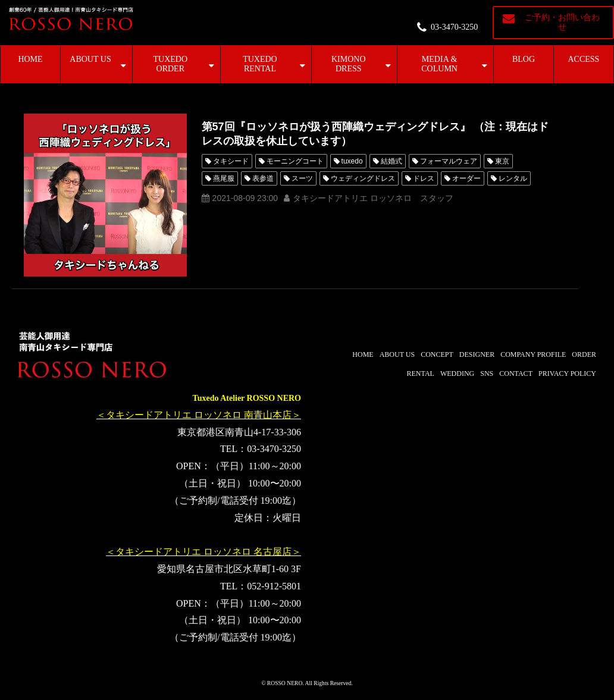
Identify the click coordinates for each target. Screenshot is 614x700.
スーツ (302, 178)
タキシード (231, 161)
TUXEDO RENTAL (260, 64)
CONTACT (516, 373)
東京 (502, 161)
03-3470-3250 (454, 27)
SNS (487, 373)
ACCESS (584, 59)
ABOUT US (90, 59)
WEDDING (457, 373)
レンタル (513, 178)
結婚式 (391, 161)
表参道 (263, 178)
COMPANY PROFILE (533, 354)
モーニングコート (295, 161)
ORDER (584, 354)
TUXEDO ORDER (171, 64)
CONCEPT (437, 354)
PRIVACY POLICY (567, 373)
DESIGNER (477, 354)
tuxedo (352, 161)
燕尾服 (224, 178)
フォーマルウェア (449, 161)
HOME (30, 59)
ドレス (424, 178)
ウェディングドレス (363, 178)
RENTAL (421, 373)
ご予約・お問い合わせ (562, 22)
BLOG (524, 59)
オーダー (466, 178)
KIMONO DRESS (349, 64)
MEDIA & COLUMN (439, 64)
